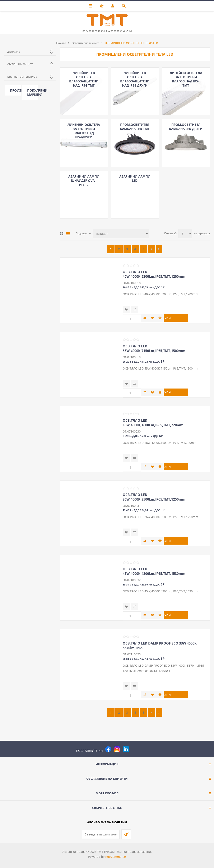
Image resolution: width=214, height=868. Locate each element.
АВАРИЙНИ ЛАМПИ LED (135, 178)
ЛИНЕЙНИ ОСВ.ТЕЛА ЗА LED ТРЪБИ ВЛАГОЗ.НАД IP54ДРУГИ (84, 131)
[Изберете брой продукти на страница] (185, 234)
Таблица (62, 234)
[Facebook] (108, 749)
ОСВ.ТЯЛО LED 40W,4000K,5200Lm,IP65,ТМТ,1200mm (154, 274)
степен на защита (20, 64)
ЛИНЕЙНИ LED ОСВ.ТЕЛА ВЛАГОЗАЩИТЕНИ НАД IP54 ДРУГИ (135, 79)
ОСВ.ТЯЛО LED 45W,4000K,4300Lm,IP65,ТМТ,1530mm (154, 571)
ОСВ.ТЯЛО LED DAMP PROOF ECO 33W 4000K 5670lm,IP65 (160, 646)
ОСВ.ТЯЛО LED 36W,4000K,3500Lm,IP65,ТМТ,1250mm (154, 497)
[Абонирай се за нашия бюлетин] (101, 834)
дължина (14, 51)
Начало (61, 43)
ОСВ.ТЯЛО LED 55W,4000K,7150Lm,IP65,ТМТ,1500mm (154, 348)
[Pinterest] (135, 749)
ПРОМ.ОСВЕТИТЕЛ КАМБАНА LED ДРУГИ (186, 127)
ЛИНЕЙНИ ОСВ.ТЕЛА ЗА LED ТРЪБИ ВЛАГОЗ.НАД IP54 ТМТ (186, 79)
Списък (68, 234)
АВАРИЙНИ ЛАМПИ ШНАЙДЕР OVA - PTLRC (84, 180)
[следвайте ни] (126, 749)
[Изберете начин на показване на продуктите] (121, 234)
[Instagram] (117, 749)
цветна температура (22, 76)
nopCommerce (116, 857)
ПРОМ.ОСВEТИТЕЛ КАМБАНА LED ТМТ (135, 127)
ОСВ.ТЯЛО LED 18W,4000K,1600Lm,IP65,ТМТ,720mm (153, 423)
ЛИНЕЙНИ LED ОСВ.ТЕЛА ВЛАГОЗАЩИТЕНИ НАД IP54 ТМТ (84, 79)
